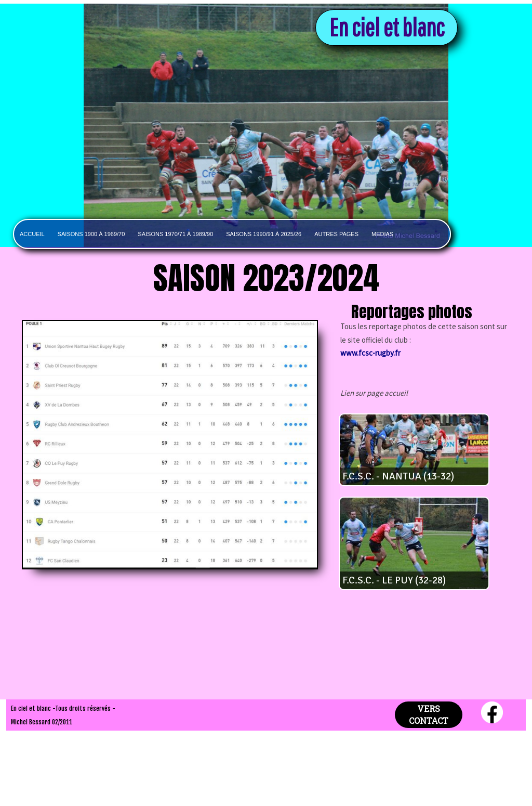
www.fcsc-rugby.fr (370, 353)
